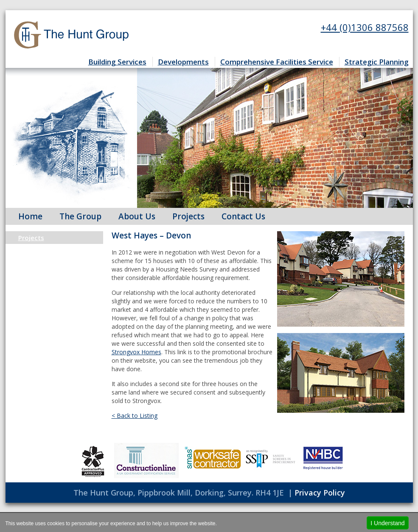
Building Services (117, 62)
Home (30, 216)
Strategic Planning (377, 62)
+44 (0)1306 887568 (365, 27)
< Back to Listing (135, 416)
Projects (188, 216)
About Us (137, 216)
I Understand (387, 523)
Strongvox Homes (136, 352)
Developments (183, 62)
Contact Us (243, 216)
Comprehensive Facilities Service (277, 62)
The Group (80, 216)
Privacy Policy (320, 493)
